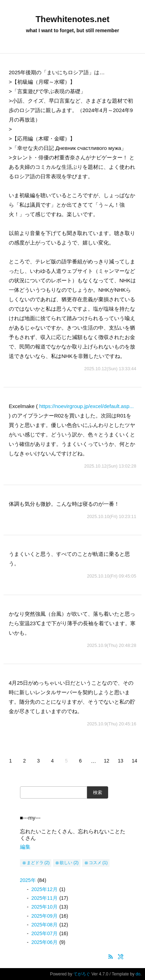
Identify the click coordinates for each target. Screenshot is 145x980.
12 (107, 761)
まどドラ (35, 863)
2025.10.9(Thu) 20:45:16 (112, 724)
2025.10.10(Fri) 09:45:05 (112, 576)
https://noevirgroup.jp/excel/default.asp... (87, 406)
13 (121, 761)
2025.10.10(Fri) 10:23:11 (112, 516)
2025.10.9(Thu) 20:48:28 (112, 645)
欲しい (66, 863)
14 (134, 761)
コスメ (95, 863)
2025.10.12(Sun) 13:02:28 (110, 466)
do (138, 974)
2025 (28, 880)
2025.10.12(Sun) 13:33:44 (110, 369)
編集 (25, 847)
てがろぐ (82, 974)
